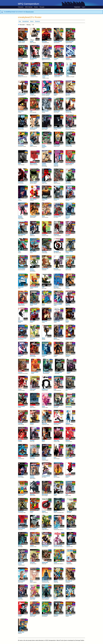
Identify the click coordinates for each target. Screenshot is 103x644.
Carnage (20, 423)
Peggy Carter (22, 41)
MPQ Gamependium (29, 4)
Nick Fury (21, 75)
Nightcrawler (21, 406)
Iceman (68, 58)
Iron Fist (56, 269)
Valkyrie (68, 423)
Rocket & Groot (22, 338)
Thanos (32, 94)
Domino (20, 615)
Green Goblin (34, 182)
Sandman (69, 511)
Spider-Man (57, 111)
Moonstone (45, 494)
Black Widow (33, 163)
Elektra (32, 423)
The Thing (45, 199)
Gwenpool (33, 598)
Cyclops (56, 58)
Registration (77, 7)
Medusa (68, 440)
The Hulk (68, 182)
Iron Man (20, 58)
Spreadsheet (26, 21)
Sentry (55, 338)
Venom (32, 234)
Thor (67, 75)
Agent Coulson (46, 58)
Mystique (56, 287)
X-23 (55, 389)
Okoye (55, 182)
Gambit (56, 94)
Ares (55, 457)
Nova (19, 457)
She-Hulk (32, 338)
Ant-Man (32, 440)
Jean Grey (21, 111)
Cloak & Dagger (58, 304)
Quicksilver (69, 406)
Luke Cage (68, 269)
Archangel (21, 145)
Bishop (56, 598)
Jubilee (32, 545)
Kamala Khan (57, 216)
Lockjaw (69, 562)
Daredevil (21, 182)
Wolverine (68, 111)
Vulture (44, 511)
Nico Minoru (69, 581)
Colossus (44, 355)
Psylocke (21, 355)
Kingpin (44, 182)
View (20, 21)
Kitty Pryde (69, 145)
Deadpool (33, 75)
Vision (20, 389)
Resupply (42, 7)
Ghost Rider (57, 145)
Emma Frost (45, 581)
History (32, 21)
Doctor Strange (46, 94)
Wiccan (20, 545)
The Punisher (58, 372)
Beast (43, 304)
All (33, 25)
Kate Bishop (33, 199)
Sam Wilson (33, 251)
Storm (43, 338)
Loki (31, 111)
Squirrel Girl (45, 269)
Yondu (55, 562)
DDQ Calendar (29, 7)
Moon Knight (33, 528)
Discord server (30, 12)
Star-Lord (68, 128)
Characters (21, 7)
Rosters (36, 7)
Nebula (56, 581)
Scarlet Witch (22, 269)
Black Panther (57, 128)
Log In (84, 7)
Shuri (31, 581)
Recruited (22, 25)
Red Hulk (44, 41)
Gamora (20, 372)
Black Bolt (21, 128)
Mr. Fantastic (46, 372)
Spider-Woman (58, 75)
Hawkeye (68, 355)
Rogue (32, 511)
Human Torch (35, 372)
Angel (43, 406)
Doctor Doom (34, 128)
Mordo (55, 511)
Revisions (37, 21)
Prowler (20, 598)
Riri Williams (33, 58)
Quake (32, 41)
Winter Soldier (22, 94)
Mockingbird (21, 581)
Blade (67, 287)
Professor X (45, 389)
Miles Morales (22, 234)
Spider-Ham (33, 615)
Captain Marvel (58, 41)
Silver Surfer (45, 111)
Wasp (20, 163)
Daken (67, 321)
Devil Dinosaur (70, 41)
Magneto (32, 321)
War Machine (45, 545)
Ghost (68, 545)
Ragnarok (33, 355)
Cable (32, 145)
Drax (68, 528)
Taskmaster (45, 615)
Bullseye (20, 321)
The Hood (44, 321)
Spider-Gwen (57, 423)
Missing (29, 25)
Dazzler (68, 598)
